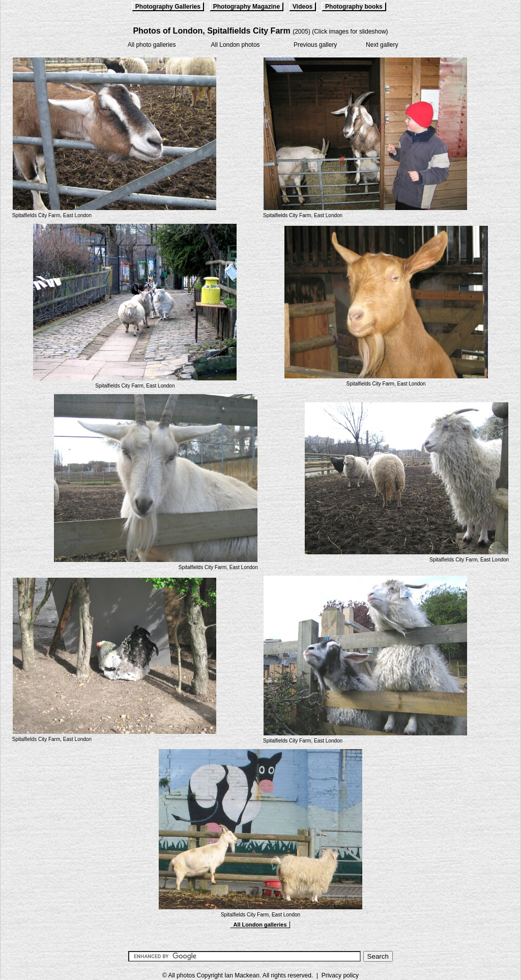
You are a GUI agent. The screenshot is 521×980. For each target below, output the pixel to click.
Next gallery (382, 45)
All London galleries (260, 925)
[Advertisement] (260, 938)
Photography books (354, 7)
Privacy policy (340, 975)
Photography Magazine (247, 7)
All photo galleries (152, 45)
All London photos (236, 45)
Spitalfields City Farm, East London (52, 215)
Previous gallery (315, 45)
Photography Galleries (168, 7)
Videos (302, 7)
